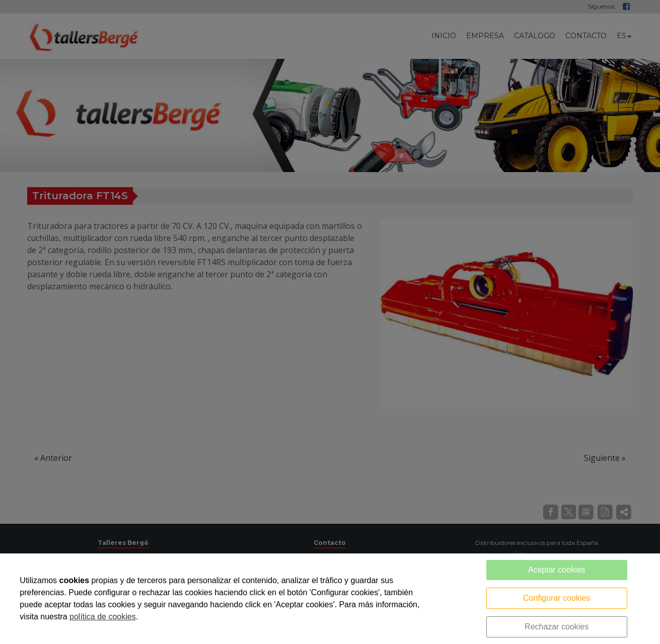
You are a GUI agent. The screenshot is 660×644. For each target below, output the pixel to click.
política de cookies (103, 617)
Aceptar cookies (557, 570)
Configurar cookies (557, 598)
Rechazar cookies (557, 627)
